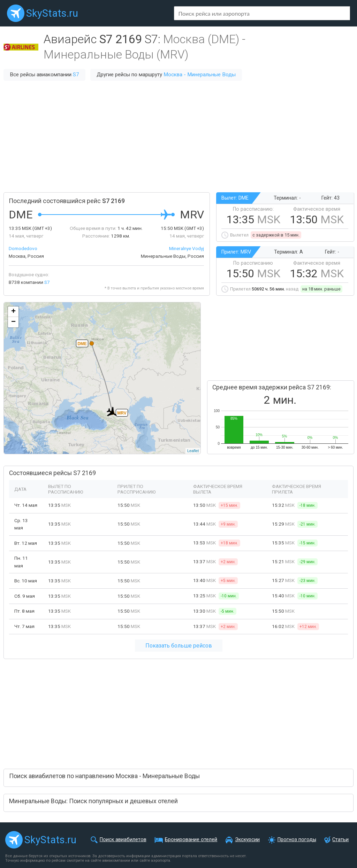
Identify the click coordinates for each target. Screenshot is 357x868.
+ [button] (13, 312)
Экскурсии (247, 840)
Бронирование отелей (191, 840)
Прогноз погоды (297, 840)
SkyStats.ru (52, 13)
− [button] (13, 322)
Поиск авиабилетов (123, 840)
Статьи (340, 840)
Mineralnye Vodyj (187, 248)
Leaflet (193, 451)
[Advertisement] (178, 137)
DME (82, 344)
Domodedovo (23, 248)
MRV (122, 413)
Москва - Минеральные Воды (200, 75)
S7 (76, 75)
